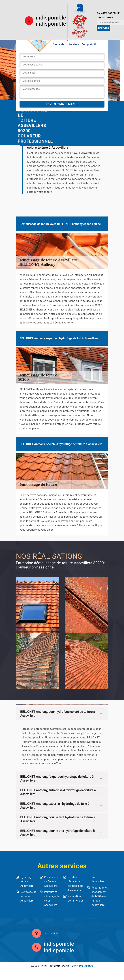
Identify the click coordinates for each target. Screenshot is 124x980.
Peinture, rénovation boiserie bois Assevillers (76, 884)
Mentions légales (82, 966)
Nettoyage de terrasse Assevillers (28, 896)
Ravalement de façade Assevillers (51, 881)
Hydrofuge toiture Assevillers (27, 881)
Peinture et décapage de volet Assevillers (52, 898)
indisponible (51, 18)
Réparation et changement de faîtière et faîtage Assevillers (100, 896)
